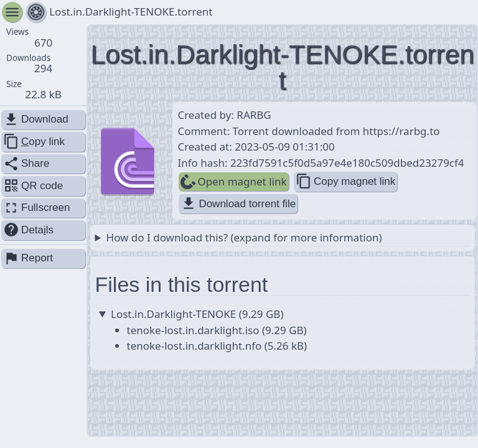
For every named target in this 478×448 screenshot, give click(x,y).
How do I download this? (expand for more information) (244, 237)
